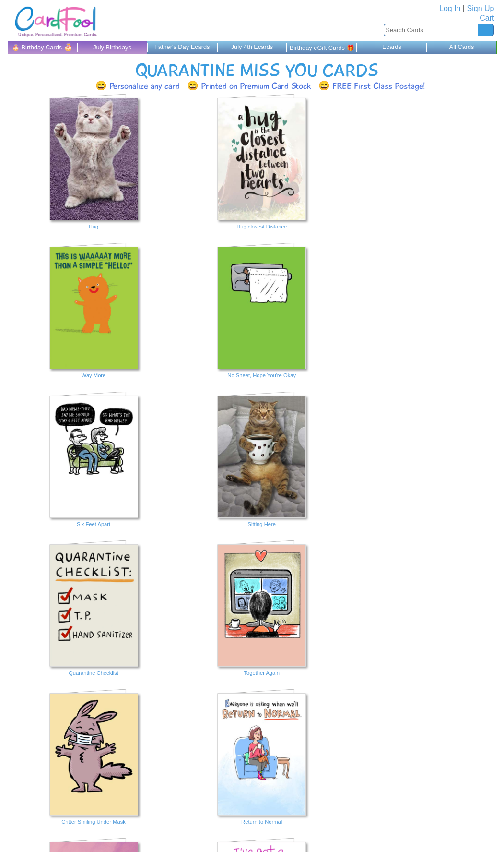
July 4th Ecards (252, 47)
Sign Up (481, 8)
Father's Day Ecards (182, 47)
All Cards (462, 47)
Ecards (392, 47)
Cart (487, 18)
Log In (450, 8)
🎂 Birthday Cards (42, 47)
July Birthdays (112, 47)
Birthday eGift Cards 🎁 (322, 48)
